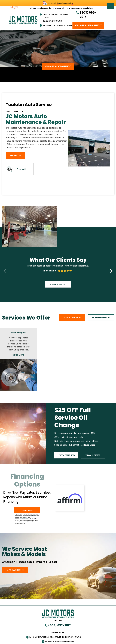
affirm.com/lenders (25, 519)
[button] (111, 271)
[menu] (110, 6)
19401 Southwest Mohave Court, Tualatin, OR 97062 (55, 637)
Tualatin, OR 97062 (52, 21)
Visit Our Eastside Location (40, 8)
